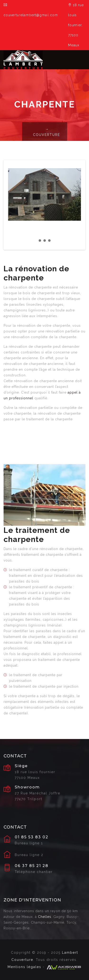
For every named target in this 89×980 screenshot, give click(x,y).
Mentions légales (24, 967)
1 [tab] (40, 241)
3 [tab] (49, 241)
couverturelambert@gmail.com (31, 10)
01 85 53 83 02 (32, 837)
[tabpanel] (44, 194)
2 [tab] (45, 241)
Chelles (45, 917)
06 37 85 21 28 (32, 866)
